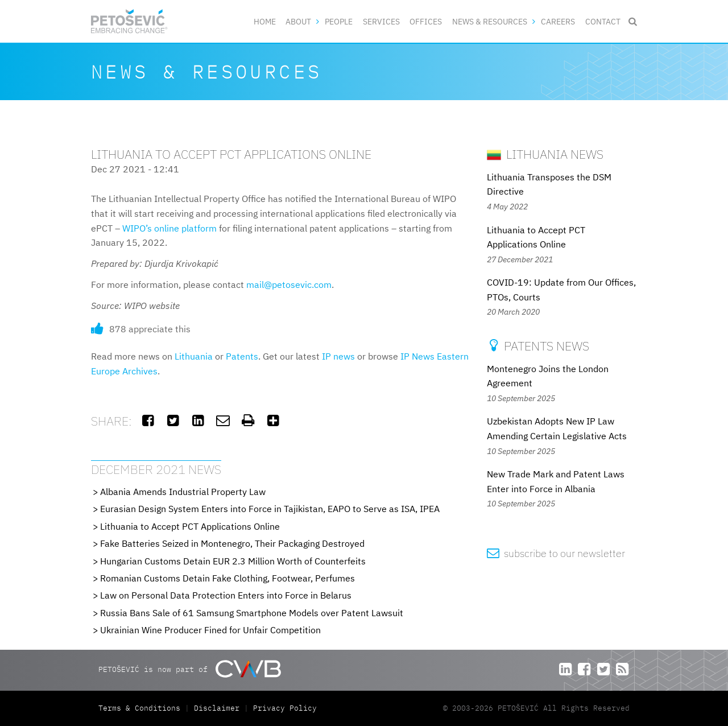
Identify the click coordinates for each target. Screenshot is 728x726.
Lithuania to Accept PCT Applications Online (190, 526)
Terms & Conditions (142, 708)
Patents (242, 356)
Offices (426, 21)
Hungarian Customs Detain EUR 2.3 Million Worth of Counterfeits (233, 561)
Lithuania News (545, 154)
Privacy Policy (285, 708)
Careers (558, 21)
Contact (603, 21)
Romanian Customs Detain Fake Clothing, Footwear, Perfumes (227, 578)
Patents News (538, 346)
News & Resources (490, 21)
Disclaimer (217, 708)
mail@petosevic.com (289, 284)
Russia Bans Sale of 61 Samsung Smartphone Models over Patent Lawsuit (252, 613)
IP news (338, 356)
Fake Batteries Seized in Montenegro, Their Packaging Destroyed (232, 543)
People (339, 21)
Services (381, 21)
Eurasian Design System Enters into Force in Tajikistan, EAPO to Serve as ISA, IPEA (270, 509)
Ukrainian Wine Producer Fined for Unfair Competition (210, 630)
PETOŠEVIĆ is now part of (190, 669)
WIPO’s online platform (169, 228)
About (298, 21)
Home (265, 21)
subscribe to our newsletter (556, 553)
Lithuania (194, 356)
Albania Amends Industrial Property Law (183, 492)
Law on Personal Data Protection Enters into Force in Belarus (226, 595)
